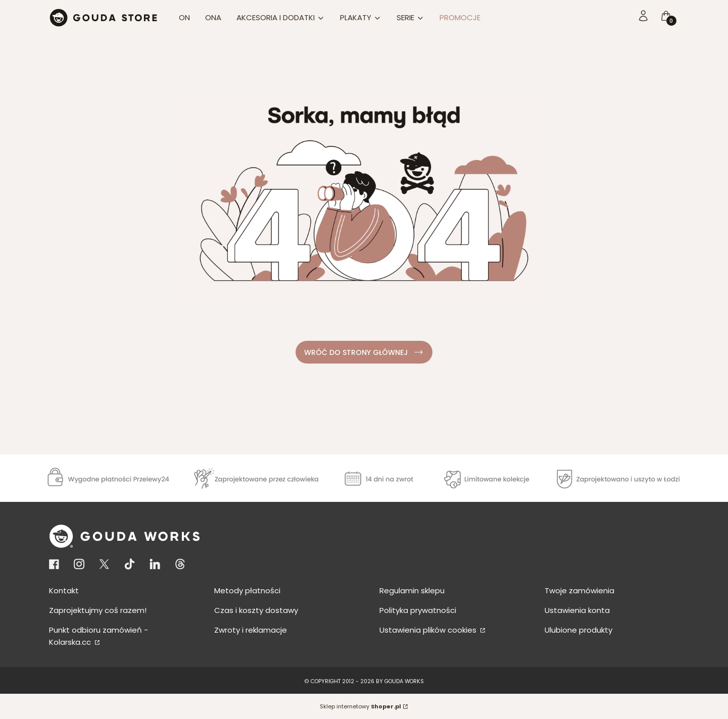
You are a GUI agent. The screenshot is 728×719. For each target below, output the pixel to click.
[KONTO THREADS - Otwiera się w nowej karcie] (180, 564)
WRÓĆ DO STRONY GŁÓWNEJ (364, 352)
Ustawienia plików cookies (429, 630)
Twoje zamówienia (579, 590)
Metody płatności (247, 590)
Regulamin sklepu (412, 590)
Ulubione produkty (578, 630)
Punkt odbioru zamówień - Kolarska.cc (99, 636)
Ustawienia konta (577, 610)
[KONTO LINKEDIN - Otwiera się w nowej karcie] (155, 564)
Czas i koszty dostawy (256, 610)
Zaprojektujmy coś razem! (98, 610)
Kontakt (64, 590)
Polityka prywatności (418, 610)
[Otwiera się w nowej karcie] (56, 564)
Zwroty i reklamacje (251, 630)
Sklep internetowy (360, 706)
